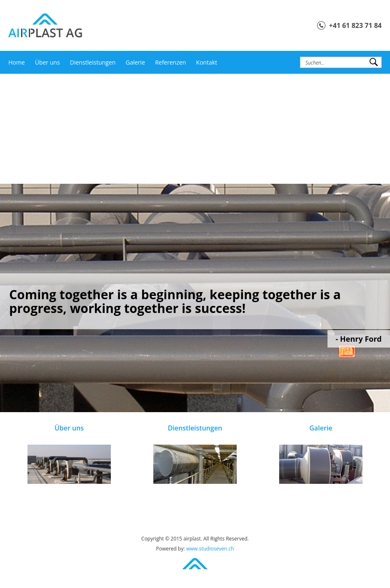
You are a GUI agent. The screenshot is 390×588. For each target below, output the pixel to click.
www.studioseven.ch (210, 549)
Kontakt (207, 62)
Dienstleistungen (93, 62)
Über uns (47, 62)
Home (17, 62)
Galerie (135, 62)
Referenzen (170, 62)
